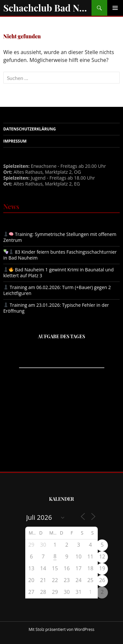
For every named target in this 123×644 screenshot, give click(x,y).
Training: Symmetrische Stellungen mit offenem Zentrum (60, 237)
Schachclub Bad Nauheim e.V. (47, 8)
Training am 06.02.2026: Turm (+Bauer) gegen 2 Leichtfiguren (57, 290)
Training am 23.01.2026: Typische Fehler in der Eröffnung (56, 308)
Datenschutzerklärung (30, 129)
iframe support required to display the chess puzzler (62, 398)
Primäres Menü (115, 8)
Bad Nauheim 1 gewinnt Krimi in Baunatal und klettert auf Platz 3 (58, 273)
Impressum (15, 141)
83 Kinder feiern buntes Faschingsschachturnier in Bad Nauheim (60, 255)
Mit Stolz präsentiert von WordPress (61, 629)
